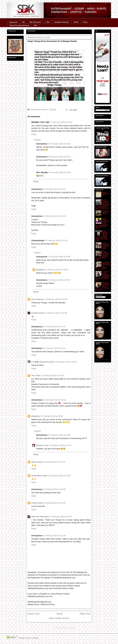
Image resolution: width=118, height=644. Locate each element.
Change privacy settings (28, 638)
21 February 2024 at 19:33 (56, 270)
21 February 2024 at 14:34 (61, 122)
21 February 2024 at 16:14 (59, 157)
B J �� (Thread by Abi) (42, 362)
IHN (23, 22)
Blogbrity (40, 270)
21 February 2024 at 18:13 (54, 348)
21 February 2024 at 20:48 (60, 172)
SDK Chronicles (35, 22)
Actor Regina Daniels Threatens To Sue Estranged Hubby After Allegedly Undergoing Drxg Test (103, 276)
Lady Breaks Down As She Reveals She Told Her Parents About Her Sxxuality (102, 286)
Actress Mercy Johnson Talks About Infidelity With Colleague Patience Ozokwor (103, 266)
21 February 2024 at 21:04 (54, 503)
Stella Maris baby (39, 476)
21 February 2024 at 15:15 (56, 240)
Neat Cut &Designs (40, 517)
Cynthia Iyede (38, 313)
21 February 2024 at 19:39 (59, 476)
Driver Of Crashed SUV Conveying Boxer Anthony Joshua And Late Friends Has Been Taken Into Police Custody (103, 204)
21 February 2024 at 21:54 (60, 517)
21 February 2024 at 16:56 (56, 313)
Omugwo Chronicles (62, 22)
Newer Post (33, 614)
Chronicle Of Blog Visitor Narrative (105, 212)
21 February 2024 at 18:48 (59, 435)
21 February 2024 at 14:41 (54, 189)
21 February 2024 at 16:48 (56, 299)
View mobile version (59, 618)
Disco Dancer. (38, 299)
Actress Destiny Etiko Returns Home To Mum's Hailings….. (106, 246)
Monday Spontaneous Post (106, 194)
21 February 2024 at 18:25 (65, 362)
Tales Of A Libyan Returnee (19, 25)
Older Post (85, 614)
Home (60, 614)
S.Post (85, 22)
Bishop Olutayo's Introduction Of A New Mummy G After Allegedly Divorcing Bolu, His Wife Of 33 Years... (103, 223)
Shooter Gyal (42, 445)
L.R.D (48, 22)
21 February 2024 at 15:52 (59, 144)
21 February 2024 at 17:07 (54, 327)
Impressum (13, 22)
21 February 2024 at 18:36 (52, 416)
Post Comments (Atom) (65, 628)
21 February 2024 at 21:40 (60, 445)
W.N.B (76, 22)
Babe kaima (37, 462)
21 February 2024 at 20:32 (59, 280)
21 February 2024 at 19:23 (54, 462)
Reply (34, 134)
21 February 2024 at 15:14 (54, 216)
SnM (35, 25)
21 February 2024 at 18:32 (54, 400)
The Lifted (36, 375)
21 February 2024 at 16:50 (59, 257)
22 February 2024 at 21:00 (54, 536)
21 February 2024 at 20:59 (54, 489)
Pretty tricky (37, 503)
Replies (38, 140)
